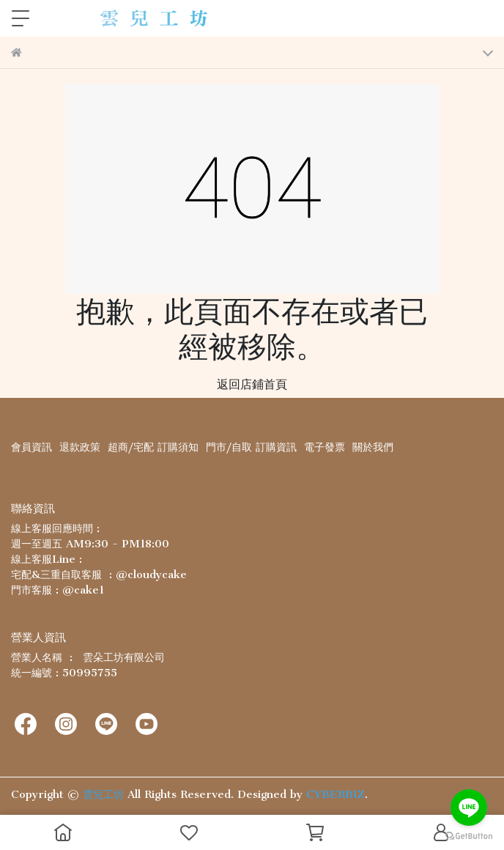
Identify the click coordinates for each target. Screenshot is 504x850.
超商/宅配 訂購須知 (153, 447)
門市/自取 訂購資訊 (251, 447)
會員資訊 (31, 447)
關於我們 (373, 447)
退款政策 (80, 447)
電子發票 (325, 447)
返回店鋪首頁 (252, 384)
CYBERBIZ (336, 794)
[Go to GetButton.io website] (469, 835)
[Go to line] (469, 807)
